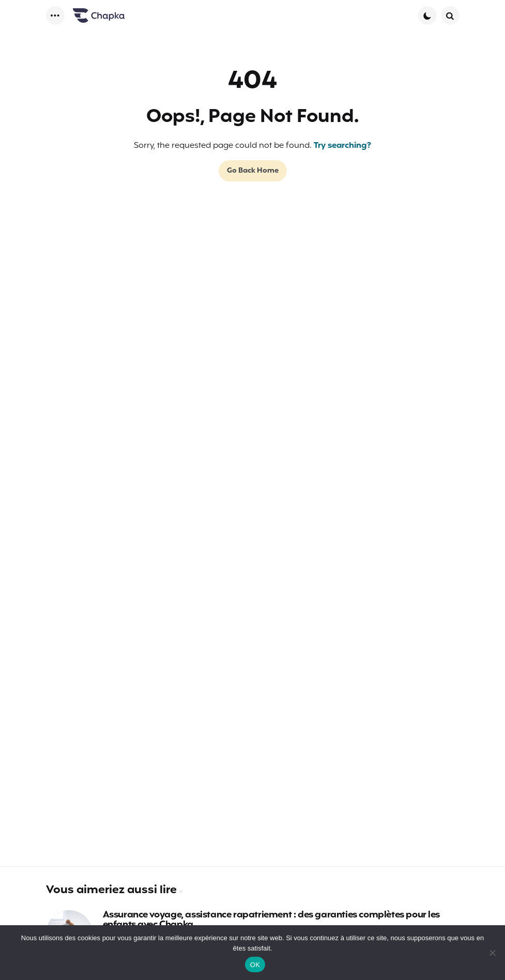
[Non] (492, 953)
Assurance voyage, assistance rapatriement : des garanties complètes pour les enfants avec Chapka (272, 921)
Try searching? (342, 146)
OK (255, 965)
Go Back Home (253, 171)
